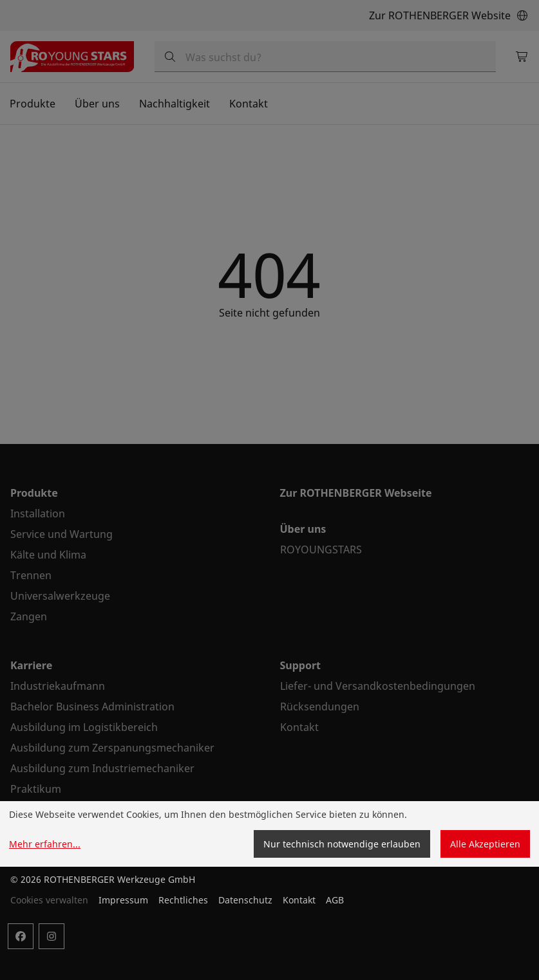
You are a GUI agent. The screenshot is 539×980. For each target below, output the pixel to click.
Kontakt (299, 900)
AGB (335, 900)
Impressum (123, 900)
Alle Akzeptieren (485, 844)
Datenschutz (245, 900)
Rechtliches (183, 900)
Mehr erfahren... (45, 844)
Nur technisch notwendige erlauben (342, 844)
